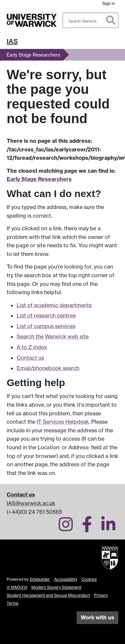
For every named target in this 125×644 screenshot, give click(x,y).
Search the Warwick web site (53, 336)
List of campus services (46, 326)
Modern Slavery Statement (56, 587)
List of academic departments (54, 305)
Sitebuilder (40, 579)
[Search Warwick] (91, 20)
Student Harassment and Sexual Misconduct (48, 595)
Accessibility (66, 579)
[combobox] (91, 20)
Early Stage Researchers (33, 55)
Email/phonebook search (48, 368)
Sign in (109, 3)
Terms (12, 603)
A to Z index (32, 347)
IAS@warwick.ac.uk (31, 503)
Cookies (89, 579)
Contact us (30, 358)
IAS (12, 41)
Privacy (101, 595)
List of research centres (46, 316)
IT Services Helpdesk (63, 422)
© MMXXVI (17, 587)
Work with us (97, 617)
